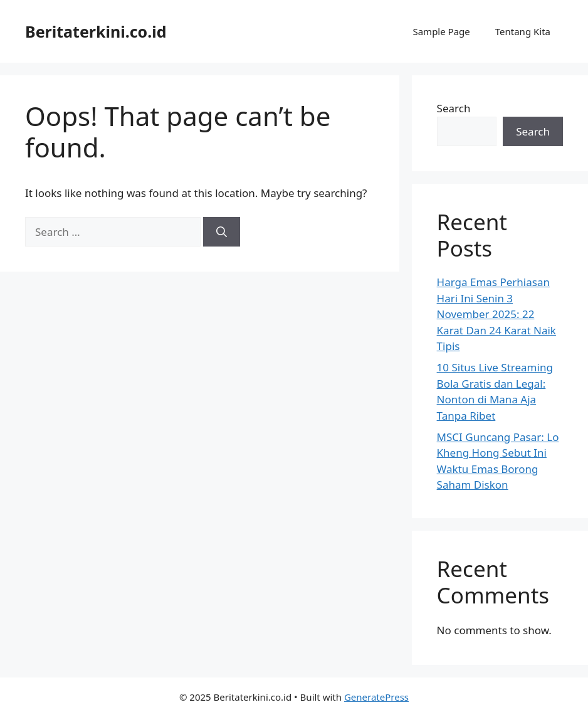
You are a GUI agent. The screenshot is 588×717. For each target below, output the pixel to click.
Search (454, 108)
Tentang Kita (523, 31)
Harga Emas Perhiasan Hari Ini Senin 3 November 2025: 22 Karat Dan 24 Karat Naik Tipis (496, 314)
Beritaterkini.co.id (96, 31)
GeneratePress (376, 697)
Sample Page (441, 31)
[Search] (222, 232)
